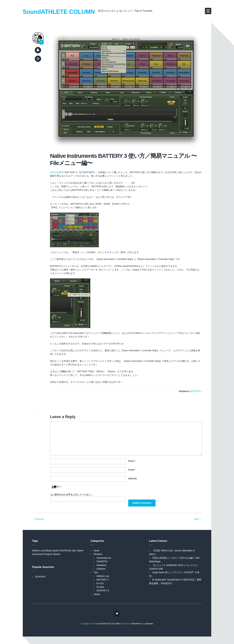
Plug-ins (49, 554)
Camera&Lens (104, 558)
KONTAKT (41, 577)
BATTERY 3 (196, 391)
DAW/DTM (102, 561)
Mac (74, 551)
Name (132, 461)
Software (101, 569)
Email (132, 470)
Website (133, 479)
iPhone (68, 551)
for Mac (100, 587)
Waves (57, 554)
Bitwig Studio (52, 551)
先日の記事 (56, 172)
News (96, 551)
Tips (96, 572)
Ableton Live (38, 551)
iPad (61, 551)
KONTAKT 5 (103, 591)
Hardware (101, 565)
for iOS (100, 583)
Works (97, 594)
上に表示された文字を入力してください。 (72, 495)
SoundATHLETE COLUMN (59, 12)
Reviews (98, 554)
